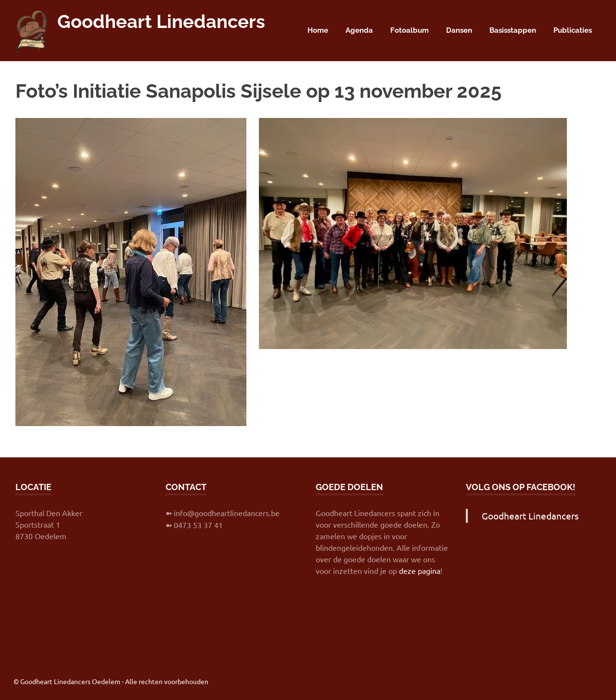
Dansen (459, 30)
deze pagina (420, 570)
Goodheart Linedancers (161, 21)
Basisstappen (513, 30)
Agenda (359, 30)
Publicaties (573, 30)
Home (318, 30)
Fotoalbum (410, 30)
